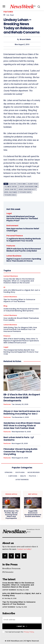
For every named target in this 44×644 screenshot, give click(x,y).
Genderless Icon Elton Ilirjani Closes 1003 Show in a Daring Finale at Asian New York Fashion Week (22, 426)
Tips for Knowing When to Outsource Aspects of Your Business (19, 603)
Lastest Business (9, 590)
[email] (22, 620)
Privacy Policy (29, 632)
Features (8, 12)
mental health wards (11, 192)
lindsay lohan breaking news (28, 187)
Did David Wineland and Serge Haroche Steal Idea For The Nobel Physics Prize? (22, 219)
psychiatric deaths (25, 192)
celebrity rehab (33, 184)
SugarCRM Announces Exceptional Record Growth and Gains (33, 514)
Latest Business (10, 315)
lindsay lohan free (10, 189)
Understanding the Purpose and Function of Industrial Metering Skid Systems (21, 310)
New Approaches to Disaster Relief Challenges (23, 230)
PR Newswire (8, 572)
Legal (6, 347)
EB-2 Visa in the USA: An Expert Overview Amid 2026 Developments (22, 398)
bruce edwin (22, 184)
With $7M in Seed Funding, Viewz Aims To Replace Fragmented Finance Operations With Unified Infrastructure (21, 341)
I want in (22, 626)
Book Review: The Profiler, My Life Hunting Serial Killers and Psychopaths (11, 515)
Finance (7, 336)
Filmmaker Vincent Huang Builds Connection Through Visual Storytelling (20, 452)
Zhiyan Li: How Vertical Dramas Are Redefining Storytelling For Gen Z (22, 412)
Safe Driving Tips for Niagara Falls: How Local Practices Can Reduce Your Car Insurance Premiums (20, 329)
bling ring (13, 184)
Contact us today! (24, 549)
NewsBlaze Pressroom (11, 568)
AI (3, 598)
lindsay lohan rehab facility (27, 189)
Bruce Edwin (25, 39)
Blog (5, 306)
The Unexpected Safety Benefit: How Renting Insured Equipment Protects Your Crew (21, 352)
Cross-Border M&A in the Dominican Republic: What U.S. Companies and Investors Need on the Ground (18, 585)
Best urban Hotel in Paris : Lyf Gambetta (19, 439)
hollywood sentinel (11, 187)
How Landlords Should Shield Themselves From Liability (21, 319)
